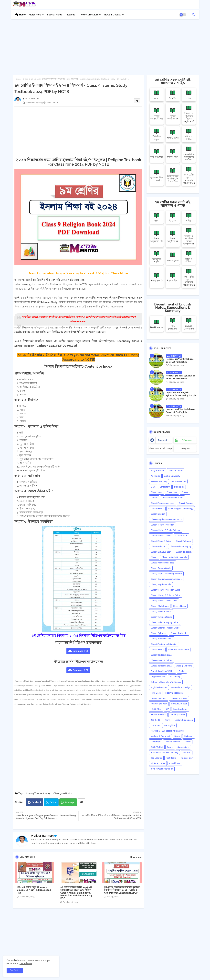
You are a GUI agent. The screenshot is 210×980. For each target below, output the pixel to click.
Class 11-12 (172, 492)
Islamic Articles (180, 709)
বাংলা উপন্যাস (175, 763)
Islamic (71, 15)
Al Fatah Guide (176, 471)
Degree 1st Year (158, 677)
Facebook (36, 802)
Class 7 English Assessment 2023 (166, 579)
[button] (193, 15)
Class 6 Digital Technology (181, 509)
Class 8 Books (157, 650)
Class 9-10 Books (31, 79)
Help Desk (156, 693)
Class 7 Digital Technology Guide (166, 574)
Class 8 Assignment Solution (164, 644)
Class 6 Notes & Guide (161, 541)
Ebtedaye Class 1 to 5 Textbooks (166, 682)
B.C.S (153, 487)
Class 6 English (158, 514)
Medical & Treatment (160, 736)
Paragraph (156, 742)
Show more (136, 857)
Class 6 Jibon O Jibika (161, 536)
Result (188, 742)
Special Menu (54, 15)
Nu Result (189, 736)
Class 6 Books (157, 509)
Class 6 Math (181, 536)
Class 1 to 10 (157, 492)
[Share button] (81, 802)
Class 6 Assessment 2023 (163, 503)
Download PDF (80, 651)
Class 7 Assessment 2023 (163, 563)
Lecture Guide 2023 (184, 720)
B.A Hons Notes (179, 481)
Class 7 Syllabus (158, 633)
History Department (174, 693)
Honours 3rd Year (159, 704)
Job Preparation (177, 715)
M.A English (169, 725)
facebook (163, 440)
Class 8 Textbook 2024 (161, 655)
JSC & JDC (156, 720)
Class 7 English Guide (161, 584)
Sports (170, 747)
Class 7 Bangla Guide (161, 568)
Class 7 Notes (179, 606)
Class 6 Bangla (186, 503)
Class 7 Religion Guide (161, 617)
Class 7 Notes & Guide (161, 612)
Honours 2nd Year (179, 698)
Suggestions (183, 747)
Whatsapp (70, 802)
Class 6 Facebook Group (160, 448)
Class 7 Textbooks (179, 633)
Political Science (173, 742)
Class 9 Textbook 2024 (38, 793)
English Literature (159, 688)
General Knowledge (181, 688)
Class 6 (154, 498)
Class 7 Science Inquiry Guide (165, 622)
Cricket (182, 671)
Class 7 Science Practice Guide (165, 628)
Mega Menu (35, 15)
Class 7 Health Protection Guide (165, 590)
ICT (167, 709)
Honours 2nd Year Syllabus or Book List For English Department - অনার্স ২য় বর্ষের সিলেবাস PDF (181, 414)
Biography (179, 487)
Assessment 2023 (159, 481)
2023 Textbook (158, 471)
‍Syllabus (187, 753)
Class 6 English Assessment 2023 (166, 519)
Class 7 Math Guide (160, 606)
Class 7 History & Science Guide (166, 595)
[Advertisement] (105, 45)
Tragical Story (187, 758)
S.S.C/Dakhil (157, 747)
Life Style (155, 725)
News (177, 736)
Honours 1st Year (158, 698)
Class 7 (154, 557)
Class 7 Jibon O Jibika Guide (164, 601)
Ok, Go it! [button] (15, 970)
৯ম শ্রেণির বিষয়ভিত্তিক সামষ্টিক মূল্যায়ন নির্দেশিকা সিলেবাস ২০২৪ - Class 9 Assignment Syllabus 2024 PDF (122, 890)
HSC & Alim (156, 709)
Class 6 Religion (183, 541)
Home (22, 15)
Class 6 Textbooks (184, 552)
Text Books (171, 758)
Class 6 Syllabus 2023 (161, 552)
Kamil (167, 720)
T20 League (156, 758)
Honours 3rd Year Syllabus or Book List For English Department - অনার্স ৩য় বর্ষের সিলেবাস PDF (180, 380)
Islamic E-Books (158, 715)
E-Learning (175, 677)
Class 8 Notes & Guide (178, 650)
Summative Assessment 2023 (164, 753)
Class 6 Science (158, 547)
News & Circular (113, 15)
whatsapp (187, 440)
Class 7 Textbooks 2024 (162, 639)
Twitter (53, 802)
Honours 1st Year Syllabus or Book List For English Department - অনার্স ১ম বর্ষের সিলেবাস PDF (180, 363)
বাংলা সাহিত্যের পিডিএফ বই (162, 769)
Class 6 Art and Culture (173, 498)
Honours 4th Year (179, 704)
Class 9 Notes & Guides (162, 660)
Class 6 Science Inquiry (181, 547)
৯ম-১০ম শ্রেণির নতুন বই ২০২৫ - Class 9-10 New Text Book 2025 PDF (34, 890)
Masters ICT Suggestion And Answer (167, 731)
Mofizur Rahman (42, 836)
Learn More (26, 963)
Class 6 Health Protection (162, 525)
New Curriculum (89, 15)
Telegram (185, 448)
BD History (165, 487)
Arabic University (172, 476)
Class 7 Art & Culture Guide (174, 557)
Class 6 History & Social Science (166, 530)
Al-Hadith (155, 476)
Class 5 (185, 492)
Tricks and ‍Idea (158, 763)
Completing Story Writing (163, 671)
